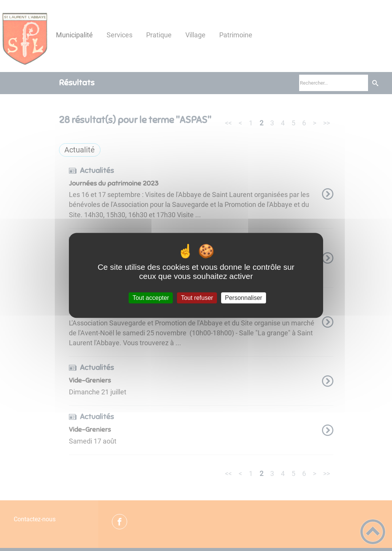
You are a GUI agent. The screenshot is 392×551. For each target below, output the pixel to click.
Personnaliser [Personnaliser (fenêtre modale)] (244, 298)
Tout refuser (197, 298)
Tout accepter (151, 298)
